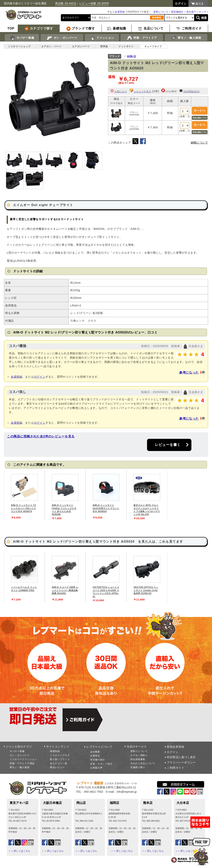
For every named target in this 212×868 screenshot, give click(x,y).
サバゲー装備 (22, 38)
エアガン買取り (139, 755)
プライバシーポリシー (181, 762)
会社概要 (95, 752)
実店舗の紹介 (98, 760)
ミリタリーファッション (23, 759)
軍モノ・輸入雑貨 (186, 38)
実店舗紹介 (177, 12)
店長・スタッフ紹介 (101, 764)
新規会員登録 (175, 747)
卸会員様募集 (138, 759)
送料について (161, 12)
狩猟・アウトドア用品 (22, 763)
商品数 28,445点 (66, 3)
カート (200, 3)
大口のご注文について (143, 763)
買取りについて (139, 751)
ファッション (102, 38)
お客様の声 (96, 768)
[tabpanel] (24, 495)
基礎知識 (55, 751)
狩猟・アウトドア (142, 38)
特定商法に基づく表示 (181, 757)
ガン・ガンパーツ (62, 38)
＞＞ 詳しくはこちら (19, 851)
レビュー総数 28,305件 (94, 3)
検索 (204, 18)
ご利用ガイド (175, 768)
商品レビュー (57, 767)
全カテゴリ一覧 (59, 763)
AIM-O (132, 56)
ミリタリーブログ (60, 755)
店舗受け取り (138, 767)
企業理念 (95, 756)
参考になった (189, 372)
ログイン (40, 377)
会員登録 (120, 12)
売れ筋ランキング (196, 12)
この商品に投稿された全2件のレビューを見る (41, 436)
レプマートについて (99, 747)
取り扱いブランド (60, 759)
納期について (199, 143)
